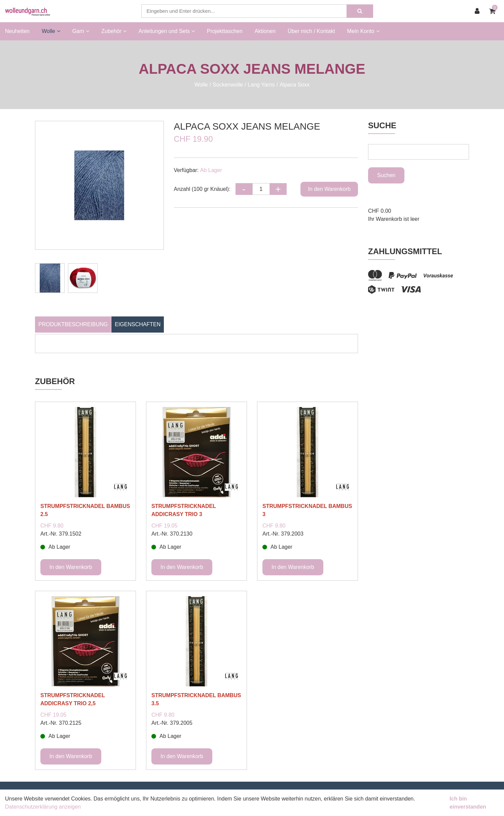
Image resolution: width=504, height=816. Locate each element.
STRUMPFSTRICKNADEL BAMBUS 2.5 (85, 510)
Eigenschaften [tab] (138, 324)
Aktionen (265, 31)
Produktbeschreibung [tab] (73, 324)
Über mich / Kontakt (311, 31)
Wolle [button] (51, 31)
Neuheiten (17, 31)
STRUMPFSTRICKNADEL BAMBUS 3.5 (196, 699)
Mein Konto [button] (363, 31)
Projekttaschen (225, 31)
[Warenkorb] (494, 11)
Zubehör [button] (114, 31)
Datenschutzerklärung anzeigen (43, 807)
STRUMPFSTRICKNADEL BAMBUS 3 (307, 510)
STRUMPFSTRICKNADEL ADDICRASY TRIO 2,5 (73, 699)
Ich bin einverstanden (468, 803)
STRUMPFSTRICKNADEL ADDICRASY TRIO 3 (184, 510)
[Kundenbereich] (479, 11)
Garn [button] (81, 31)
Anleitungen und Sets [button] (167, 31)
